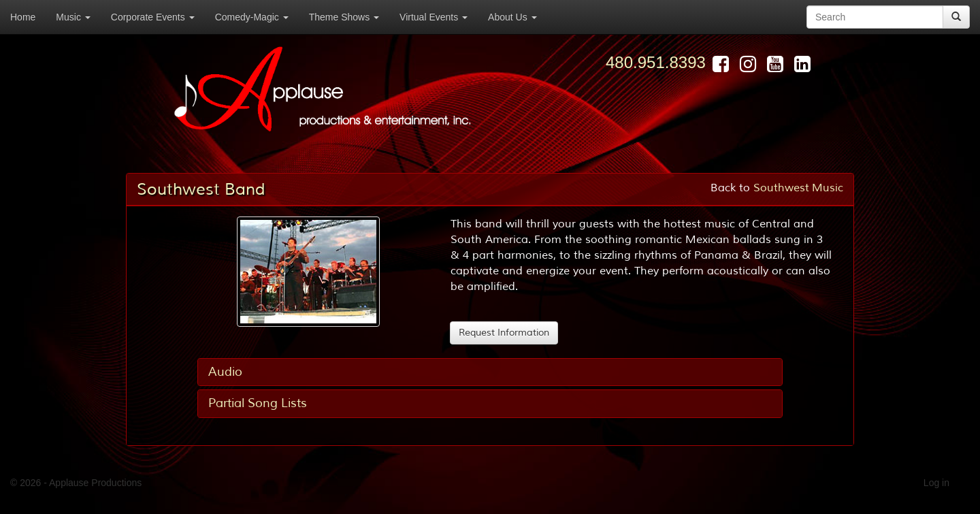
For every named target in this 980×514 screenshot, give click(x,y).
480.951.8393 (656, 62)
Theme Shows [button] (344, 17)
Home (23, 17)
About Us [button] (512, 17)
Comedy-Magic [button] (252, 17)
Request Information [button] (504, 333)
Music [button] (73, 17)
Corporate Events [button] (153, 17)
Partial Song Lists (258, 403)
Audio (225, 372)
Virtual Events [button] (434, 17)
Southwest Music (798, 188)
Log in (936, 483)
